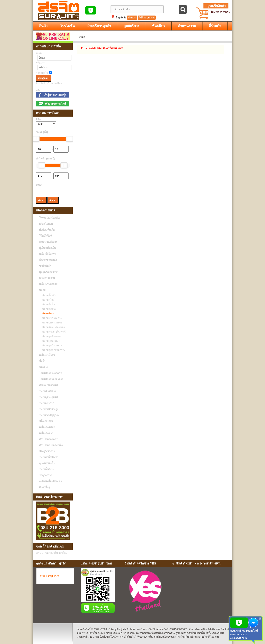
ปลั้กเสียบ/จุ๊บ (46, 421)
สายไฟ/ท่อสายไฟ (48, 385)
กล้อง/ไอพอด (46, 224)
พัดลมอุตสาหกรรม (51, 323)
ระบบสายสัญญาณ (49, 415)
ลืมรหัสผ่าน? (43, 83)
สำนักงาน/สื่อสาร (48, 242)
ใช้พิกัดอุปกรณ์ (147, 18)
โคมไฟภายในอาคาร (50, 373)
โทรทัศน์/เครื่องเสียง (50, 218)
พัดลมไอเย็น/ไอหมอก (52, 327)
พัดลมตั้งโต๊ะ (48, 295)
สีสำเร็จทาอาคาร (48, 439)
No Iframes (201, 592)
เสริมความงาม (47, 278)
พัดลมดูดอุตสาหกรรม (53, 350)
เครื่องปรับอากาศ (48, 284)
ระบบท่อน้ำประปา (49, 457)
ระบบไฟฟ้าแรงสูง (49, 409)
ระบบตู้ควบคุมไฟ (48, 397)
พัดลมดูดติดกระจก (51, 336)
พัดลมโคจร (47, 314)
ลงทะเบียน (56, 83)
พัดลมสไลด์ (47, 300)
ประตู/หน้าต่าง (47, 451)
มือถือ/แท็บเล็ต (47, 230)
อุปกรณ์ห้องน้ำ (47, 463)
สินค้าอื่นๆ (44, 487)
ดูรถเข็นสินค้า (217, 6)
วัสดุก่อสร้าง (46, 475)
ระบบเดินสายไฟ (48, 391)
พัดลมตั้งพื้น (48, 304)
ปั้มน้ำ (42, 361)
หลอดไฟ (44, 367)
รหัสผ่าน (41, 63)
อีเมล (39, 53)
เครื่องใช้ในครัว (47, 254)
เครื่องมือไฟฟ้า (47, 427)
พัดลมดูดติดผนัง (50, 341)
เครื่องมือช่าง (46, 433)
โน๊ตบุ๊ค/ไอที (46, 236)
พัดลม (42, 290)
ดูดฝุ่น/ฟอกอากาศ (49, 272)
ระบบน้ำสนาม (47, 469)
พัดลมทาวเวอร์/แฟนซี (53, 332)
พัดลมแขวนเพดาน (51, 318)
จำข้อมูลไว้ (42, 73)
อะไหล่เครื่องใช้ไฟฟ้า (51, 481)
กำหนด (132, 18)
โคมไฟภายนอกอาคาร (51, 379)
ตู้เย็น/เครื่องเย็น (47, 248)
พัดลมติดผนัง (48, 309)
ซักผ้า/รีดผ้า (45, 266)
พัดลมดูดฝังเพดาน (51, 345)
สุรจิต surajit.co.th (49, 576)
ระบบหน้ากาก (47, 403)
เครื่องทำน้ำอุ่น (47, 355)
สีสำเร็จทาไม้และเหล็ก (51, 445)
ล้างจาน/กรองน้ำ (48, 260)
